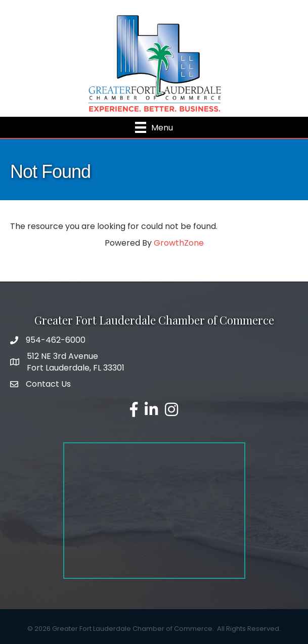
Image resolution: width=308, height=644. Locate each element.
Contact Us (48, 384)
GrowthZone (179, 243)
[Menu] (154, 127)
